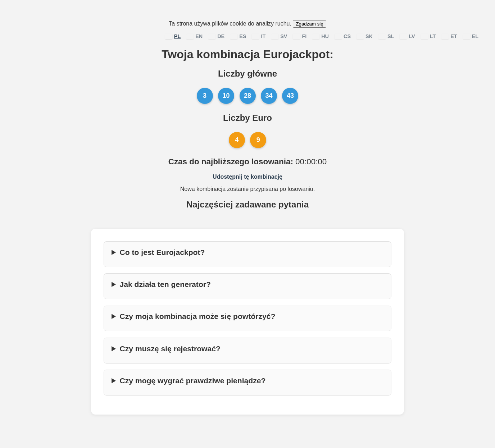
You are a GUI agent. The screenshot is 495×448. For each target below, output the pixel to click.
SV (279, 36)
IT (259, 36)
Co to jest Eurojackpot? (162, 252)
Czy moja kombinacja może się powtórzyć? (197, 316)
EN (194, 36)
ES (238, 36)
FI (300, 36)
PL (173, 36)
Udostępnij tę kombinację (247, 177)
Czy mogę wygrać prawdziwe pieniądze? (192, 381)
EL (471, 36)
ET (449, 36)
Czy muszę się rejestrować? (170, 349)
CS (343, 36)
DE (216, 36)
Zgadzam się (309, 24)
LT (428, 36)
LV (407, 36)
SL (386, 36)
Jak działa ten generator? (165, 284)
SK (365, 36)
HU (321, 36)
